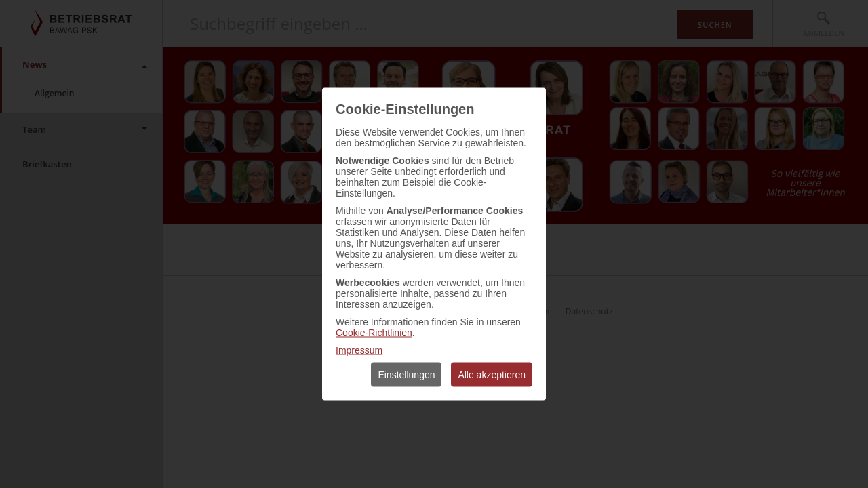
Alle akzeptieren (492, 375)
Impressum (359, 350)
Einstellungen (406, 375)
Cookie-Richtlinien (374, 333)
